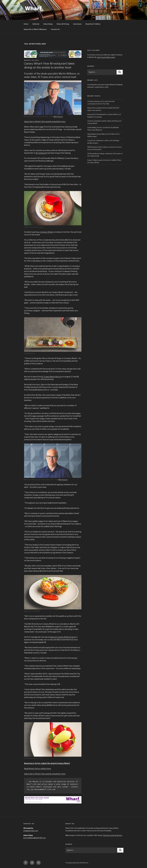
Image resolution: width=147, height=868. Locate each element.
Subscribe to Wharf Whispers (35, 29)
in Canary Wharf (46, 232)
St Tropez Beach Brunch (51, 377)
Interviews (77, 24)
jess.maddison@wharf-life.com (35, 838)
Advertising (48, 24)
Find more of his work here (113, 835)
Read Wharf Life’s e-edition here (38, 769)
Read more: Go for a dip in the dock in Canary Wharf (47, 763)
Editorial (36, 24)
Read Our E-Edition (93, 24)
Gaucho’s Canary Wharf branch (63, 637)
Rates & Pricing (63, 24)
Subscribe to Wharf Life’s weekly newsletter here (45, 122)
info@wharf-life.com (31, 831)
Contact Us (55, 29)
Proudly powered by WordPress (77, 863)
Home (26, 24)
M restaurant (41, 153)
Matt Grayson (58, 116)
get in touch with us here (106, 57)
